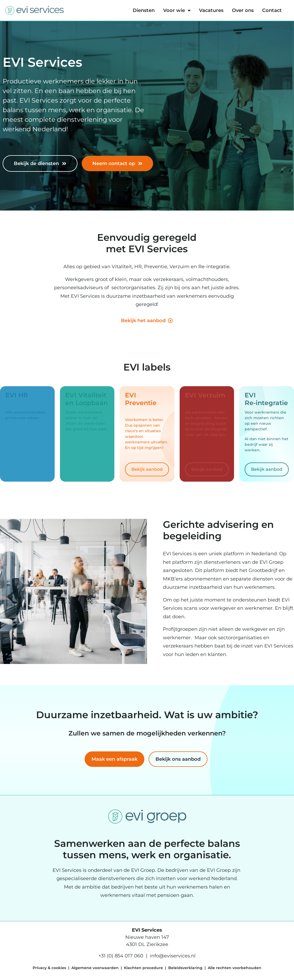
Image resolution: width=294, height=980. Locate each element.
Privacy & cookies (49, 968)
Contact (272, 10)
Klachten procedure (143, 968)
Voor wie (177, 10)
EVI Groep (143, 870)
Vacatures (211, 10)
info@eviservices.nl (173, 956)
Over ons (243, 10)
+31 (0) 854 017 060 (121, 956)
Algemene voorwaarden (95, 968)
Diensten (144, 10)
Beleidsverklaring (185, 968)
